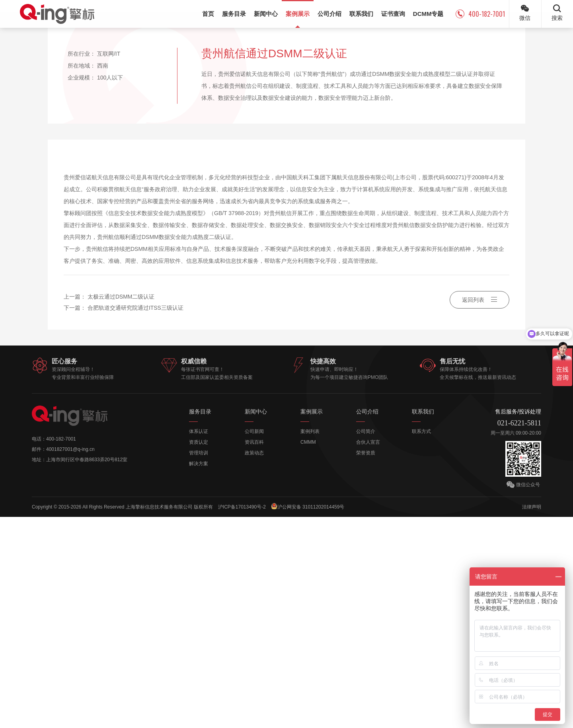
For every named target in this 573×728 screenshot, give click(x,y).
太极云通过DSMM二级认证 (121, 508)
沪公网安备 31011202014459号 (308, 717)
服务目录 (200, 623)
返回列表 (479, 511)
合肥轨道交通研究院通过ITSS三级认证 (135, 519)
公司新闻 (254, 643)
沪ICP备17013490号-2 (242, 718)
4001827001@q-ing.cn (70, 660)
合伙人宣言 (368, 653)
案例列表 (310, 643)
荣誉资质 (366, 664)
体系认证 (199, 643)
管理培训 (199, 664)
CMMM (308, 653)
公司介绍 (367, 623)
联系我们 (423, 623)
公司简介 (366, 643)
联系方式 (421, 643)
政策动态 (254, 664)
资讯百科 (254, 653)
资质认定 (199, 653)
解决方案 (199, 675)
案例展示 (312, 623)
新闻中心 (256, 623)
